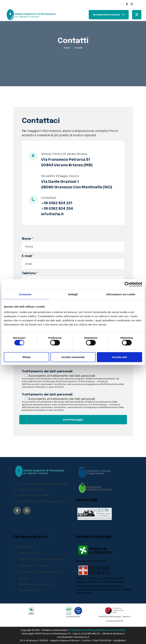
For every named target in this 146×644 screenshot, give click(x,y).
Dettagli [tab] (73, 294)
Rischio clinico (28, 590)
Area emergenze (29, 553)
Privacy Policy (87, 630)
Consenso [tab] (25, 294)
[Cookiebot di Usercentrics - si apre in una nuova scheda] (127, 284)
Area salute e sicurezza (33, 566)
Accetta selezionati (73, 357)
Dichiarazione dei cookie (111, 630)
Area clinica (26, 547)
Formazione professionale (35, 584)
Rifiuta (27, 357)
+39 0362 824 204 (57, 209)
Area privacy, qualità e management (41, 559)
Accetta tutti (119, 357)
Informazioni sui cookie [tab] (121, 294)
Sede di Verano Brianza (33, 495)
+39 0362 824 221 (57, 203)
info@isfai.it (52, 214)
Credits (73, 630)
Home (67, 48)
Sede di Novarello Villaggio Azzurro (42, 501)
